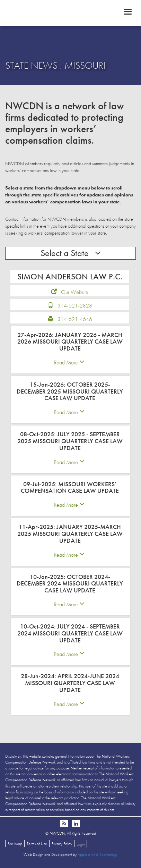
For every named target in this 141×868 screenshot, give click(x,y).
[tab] (70, 350)
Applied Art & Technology (98, 854)
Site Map (15, 844)
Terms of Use (37, 844)
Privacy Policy (62, 844)
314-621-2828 (75, 306)
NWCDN (70, 12)
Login (81, 844)
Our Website (75, 292)
